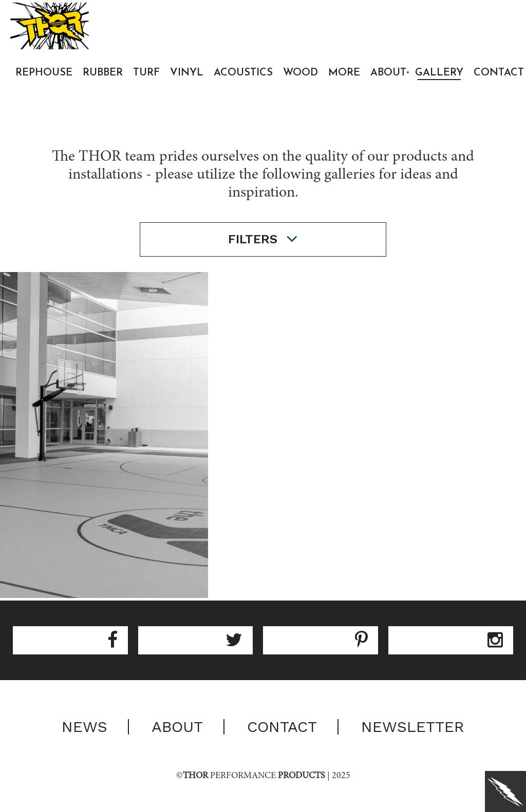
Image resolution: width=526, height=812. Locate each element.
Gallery (439, 73)
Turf (146, 73)
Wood (300, 73)
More (344, 73)
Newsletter (413, 727)
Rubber (103, 73)
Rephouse (44, 73)
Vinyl (187, 73)
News (84, 727)
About (388, 73)
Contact (282, 727)
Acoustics (243, 73)
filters (263, 239)
